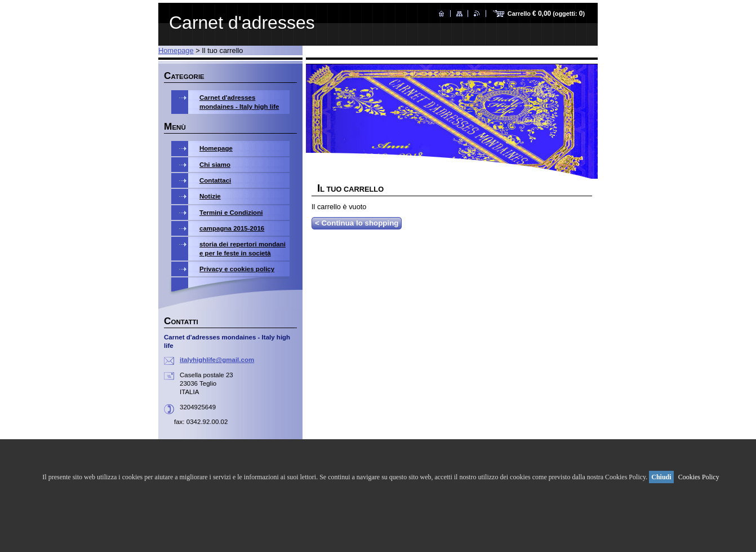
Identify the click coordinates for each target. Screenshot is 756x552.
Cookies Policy (699, 477)
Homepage (176, 50)
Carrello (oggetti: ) (546, 14)
